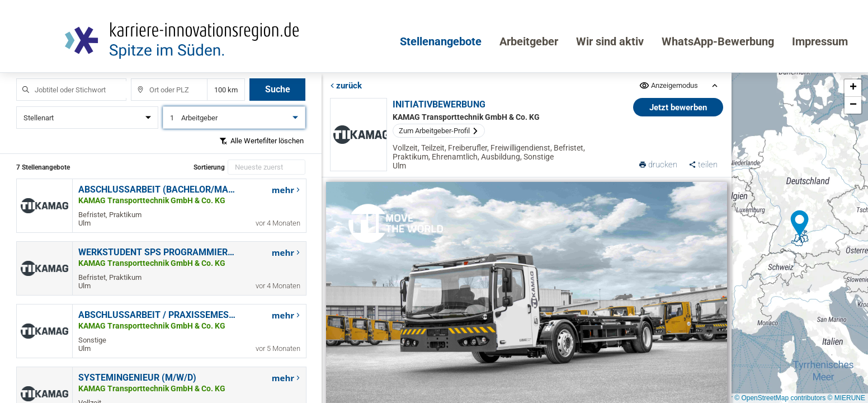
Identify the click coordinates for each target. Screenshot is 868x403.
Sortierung (209, 167)
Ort (135, 79)
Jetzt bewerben (678, 107)
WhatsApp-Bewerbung (718, 41)
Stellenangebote (441, 41)
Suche (278, 89)
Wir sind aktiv (610, 41)
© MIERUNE (846, 398)
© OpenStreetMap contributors (780, 398)
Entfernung (226, 90)
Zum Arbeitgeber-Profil (438, 131)
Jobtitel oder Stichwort (20, 79)
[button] (800, 224)
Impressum (820, 41)
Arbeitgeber (529, 41)
